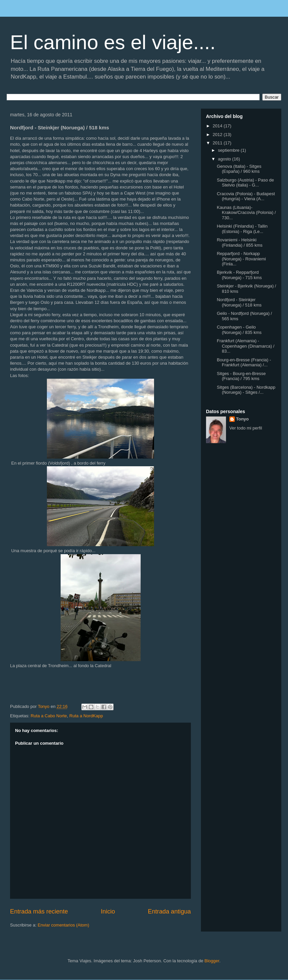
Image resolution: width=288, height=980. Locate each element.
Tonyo (242, 419)
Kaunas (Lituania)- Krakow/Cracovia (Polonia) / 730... (246, 213)
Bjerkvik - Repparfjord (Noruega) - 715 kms (239, 275)
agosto (225, 159)
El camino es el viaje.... (113, 42)
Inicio (108, 911)
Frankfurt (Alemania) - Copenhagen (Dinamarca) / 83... (245, 346)
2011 (218, 143)
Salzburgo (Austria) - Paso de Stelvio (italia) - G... (245, 183)
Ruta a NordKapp (86, 716)
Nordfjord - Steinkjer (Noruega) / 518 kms (239, 302)
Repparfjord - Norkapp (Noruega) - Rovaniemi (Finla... (241, 259)
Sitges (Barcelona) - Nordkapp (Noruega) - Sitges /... (246, 390)
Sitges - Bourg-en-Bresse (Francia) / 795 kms (241, 376)
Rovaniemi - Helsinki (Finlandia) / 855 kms (239, 242)
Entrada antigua (169, 911)
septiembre (229, 150)
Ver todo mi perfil (246, 428)
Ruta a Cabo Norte (49, 716)
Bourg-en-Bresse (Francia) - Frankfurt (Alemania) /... (244, 362)
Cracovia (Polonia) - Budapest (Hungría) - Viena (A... (246, 196)
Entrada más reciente (39, 911)
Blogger (212, 961)
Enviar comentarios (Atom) (63, 925)
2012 (218, 135)
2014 (218, 126)
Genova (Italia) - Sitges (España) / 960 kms (239, 169)
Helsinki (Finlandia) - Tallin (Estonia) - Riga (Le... (242, 229)
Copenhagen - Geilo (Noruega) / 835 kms (239, 330)
